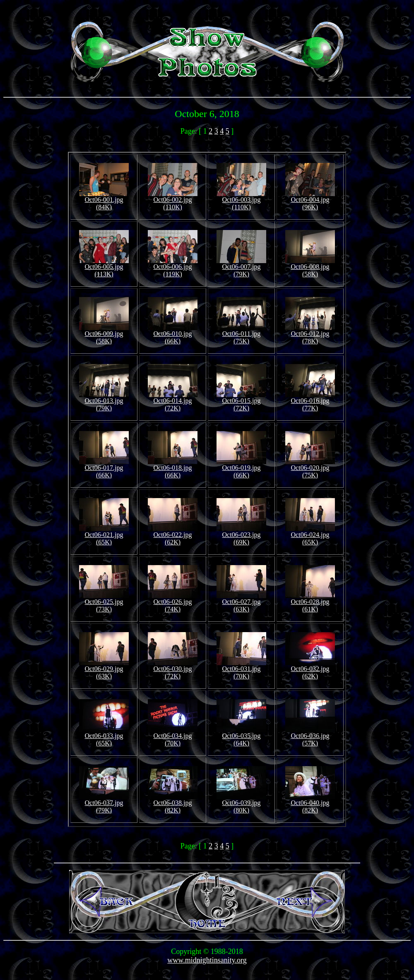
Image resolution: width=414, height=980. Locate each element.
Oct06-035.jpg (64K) (241, 737)
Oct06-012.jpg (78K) (310, 334)
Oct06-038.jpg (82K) (173, 804)
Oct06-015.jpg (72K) (241, 401)
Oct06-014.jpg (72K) (173, 401)
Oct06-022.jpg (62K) (173, 536)
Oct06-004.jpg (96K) (310, 200)
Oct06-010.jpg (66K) (173, 334)
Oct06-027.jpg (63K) (241, 603)
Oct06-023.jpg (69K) (241, 536)
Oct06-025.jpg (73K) (104, 603)
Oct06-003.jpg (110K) (241, 200)
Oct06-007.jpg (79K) (241, 267)
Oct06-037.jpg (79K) (104, 804)
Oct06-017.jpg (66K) (104, 468)
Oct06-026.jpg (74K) (173, 603)
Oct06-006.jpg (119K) (173, 267)
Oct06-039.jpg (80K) (241, 804)
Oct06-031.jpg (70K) (241, 670)
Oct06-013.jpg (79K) (104, 401)
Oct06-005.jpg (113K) (104, 267)
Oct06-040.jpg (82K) (310, 804)
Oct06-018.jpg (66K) (173, 468)
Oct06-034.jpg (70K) (173, 737)
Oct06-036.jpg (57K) (310, 737)
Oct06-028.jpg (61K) (310, 603)
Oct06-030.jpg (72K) (173, 670)
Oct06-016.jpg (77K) (310, 401)
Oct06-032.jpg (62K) (310, 670)
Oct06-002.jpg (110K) (173, 200)
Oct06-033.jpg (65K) (104, 737)
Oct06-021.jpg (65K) (104, 536)
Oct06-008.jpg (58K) (310, 267)
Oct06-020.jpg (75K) (310, 468)
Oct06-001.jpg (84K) (104, 200)
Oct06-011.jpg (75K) (241, 334)
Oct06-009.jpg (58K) (104, 334)
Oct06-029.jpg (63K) (104, 670)
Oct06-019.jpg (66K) (241, 468)
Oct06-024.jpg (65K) (310, 536)
